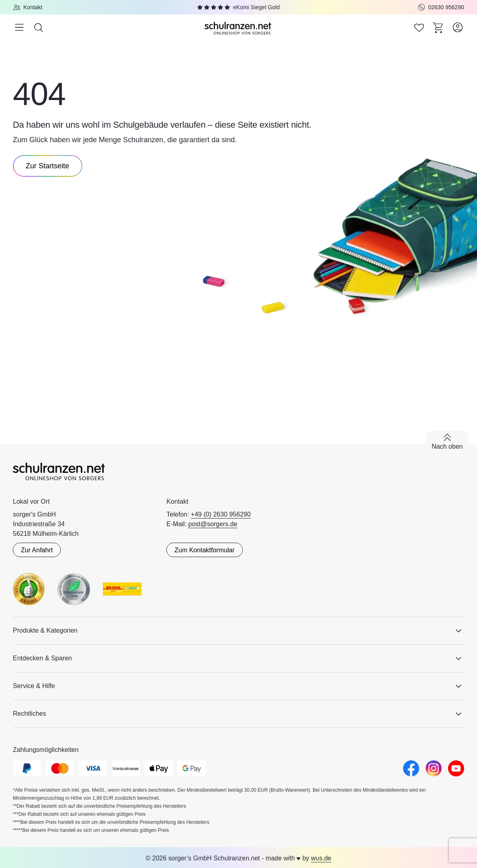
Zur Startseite (47, 166)
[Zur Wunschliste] (419, 27)
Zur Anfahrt (37, 550)
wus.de (321, 858)
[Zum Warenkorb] (438, 27)
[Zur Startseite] (239, 28)
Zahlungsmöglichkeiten (46, 750)
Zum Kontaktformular (204, 550)
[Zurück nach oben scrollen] (447, 442)
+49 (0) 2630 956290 (221, 514)
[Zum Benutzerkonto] (458, 27)
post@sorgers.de (213, 524)
